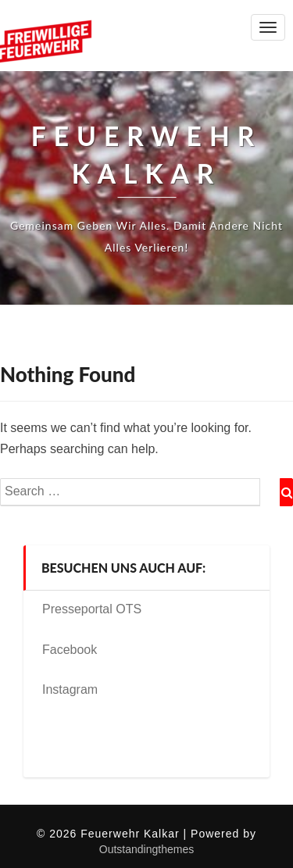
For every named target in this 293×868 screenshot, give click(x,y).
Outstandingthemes (146, 849)
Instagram (70, 689)
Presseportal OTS (92, 609)
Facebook (70, 650)
